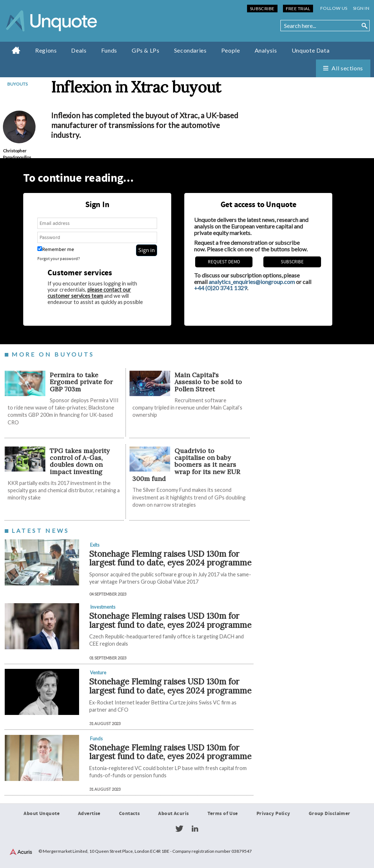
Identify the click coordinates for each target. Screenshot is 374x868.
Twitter (179, 829)
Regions (46, 50)
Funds (109, 50)
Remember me (56, 249)
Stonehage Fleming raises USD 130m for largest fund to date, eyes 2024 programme (170, 558)
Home (16, 50)
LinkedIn (195, 829)
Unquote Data (311, 50)
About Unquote (42, 814)
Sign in (361, 8)
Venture (98, 672)
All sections (347, 68)
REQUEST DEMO (224, 262)
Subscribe (262, 9)
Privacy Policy (273, 814)
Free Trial (298, 9)
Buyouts (17, 84)
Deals (79, 50)
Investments (103, 607)
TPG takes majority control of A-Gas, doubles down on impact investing (80, 461)
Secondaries (190, 50)
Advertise (89, 814)
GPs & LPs (146, 50)
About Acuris (173, 814)
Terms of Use (223, 814)
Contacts (129, 814)
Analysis (266, 50)
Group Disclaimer (330, 814)
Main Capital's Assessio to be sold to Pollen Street (208, 382)
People (231, 50)
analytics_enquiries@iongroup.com (252, 282)
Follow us (334, 8)
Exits (95, 545)
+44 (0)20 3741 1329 (221, 288)
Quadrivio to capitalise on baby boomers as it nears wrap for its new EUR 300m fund (186, 465)
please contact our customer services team (89, 293)
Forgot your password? (59, 259)
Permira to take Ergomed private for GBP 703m (81, 382)
